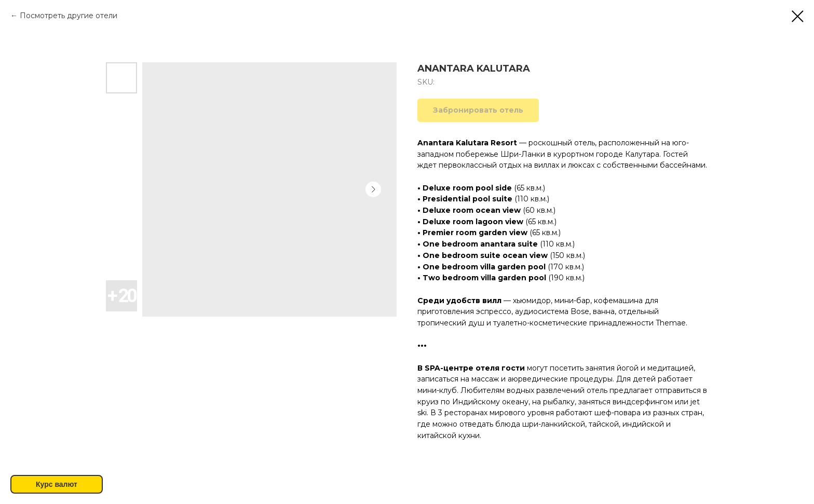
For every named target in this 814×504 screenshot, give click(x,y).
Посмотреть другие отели (69, 16)
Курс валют (57, 484)
